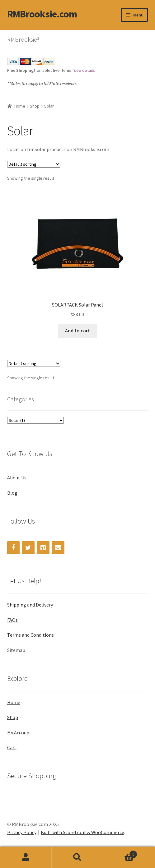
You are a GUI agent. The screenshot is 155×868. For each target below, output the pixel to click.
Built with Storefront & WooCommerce (82, 832)
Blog (12, 493)
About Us (17, 478)
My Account (19, 732)
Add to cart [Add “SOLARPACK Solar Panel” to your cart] (77, 330)
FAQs (12, 620)
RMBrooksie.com (42, 14)
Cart (12, 747)
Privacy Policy (22, 832)
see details (85, 70)
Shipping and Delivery (30, 605)
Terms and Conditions (31, 635)
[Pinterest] (43, 548)
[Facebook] (13, 548)
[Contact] (58, 548)
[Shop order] (34, 164)
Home (20, 106)
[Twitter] (28, 548)
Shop (35, 106)
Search (77, 857)
